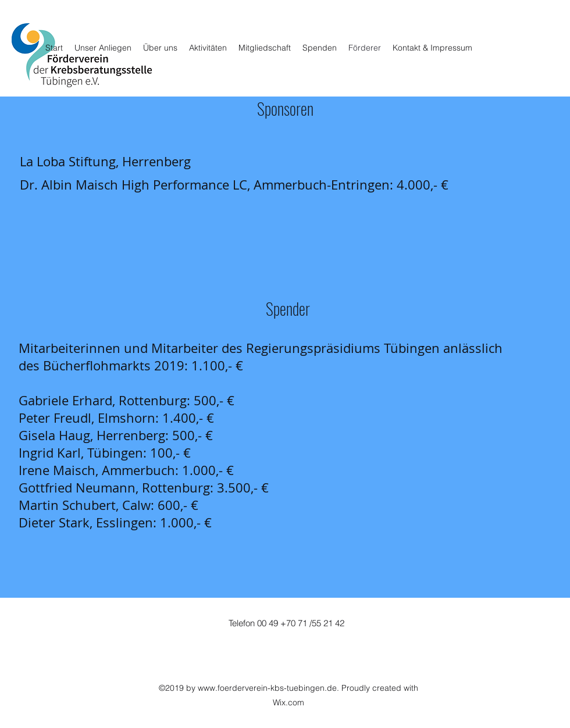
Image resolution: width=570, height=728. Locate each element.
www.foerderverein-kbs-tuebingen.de (267, 688)
